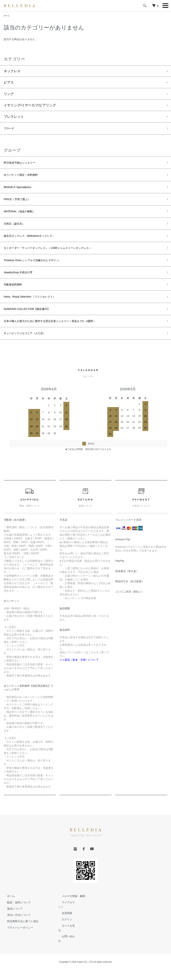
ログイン (63, 939)
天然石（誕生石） (17, 232)
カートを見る (66, 945)
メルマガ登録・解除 (70, 915)
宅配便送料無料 (15, 299)
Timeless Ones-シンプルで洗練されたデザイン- (39, 272)
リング (9, 95)
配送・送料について (15, 922)
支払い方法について (15, 934)
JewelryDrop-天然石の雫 (22, 285)
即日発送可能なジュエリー (24, 165)
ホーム (7, 16)
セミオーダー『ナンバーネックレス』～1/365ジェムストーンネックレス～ (60, 259)
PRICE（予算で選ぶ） (21, 205)
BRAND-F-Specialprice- (21, 192)
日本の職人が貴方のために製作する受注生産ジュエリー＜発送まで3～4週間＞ (63, 339)
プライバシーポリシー (17, 947)
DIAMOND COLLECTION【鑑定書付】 (33, 325)
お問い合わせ (66, 951)
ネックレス (12, 72)
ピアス (9, 83)
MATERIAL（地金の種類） (24, 218)
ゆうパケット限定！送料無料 (26, 178)
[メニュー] (165, 6)
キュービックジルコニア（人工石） (31, 352)
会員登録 (63, 932)
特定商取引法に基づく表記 (19, 941)
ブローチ (10, 130)
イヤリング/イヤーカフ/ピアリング (30, 106)
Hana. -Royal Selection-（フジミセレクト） (37, 312)
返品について (12, 928)
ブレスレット (14, 117)
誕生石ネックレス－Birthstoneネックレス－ (36, 245)
